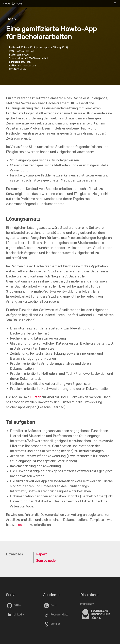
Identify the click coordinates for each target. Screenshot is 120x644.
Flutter (35, 397)
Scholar (52, 624)
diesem (21, 525)
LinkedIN (15, 615)
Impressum (87, 604)
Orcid (50, 605)
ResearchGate (56, 615)
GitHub (14, 605)
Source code (46, 561)
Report (41, 554)
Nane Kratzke (13, 4)
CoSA (23, 69)
